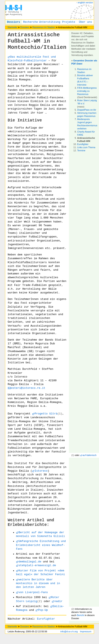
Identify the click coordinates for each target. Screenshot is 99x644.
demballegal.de (30, 562)
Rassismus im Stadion (44, 27)
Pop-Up (43, 610)
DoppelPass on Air (87, 110)
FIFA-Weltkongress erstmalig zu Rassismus (87, 91)
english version (85, 3)
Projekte (69, 22)
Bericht (80, 615)
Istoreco (41, 471)
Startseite (12, 27)
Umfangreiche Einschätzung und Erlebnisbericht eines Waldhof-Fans (41, 545)
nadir (58, 601)
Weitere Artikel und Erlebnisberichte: (31, 523)
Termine (81, 150)
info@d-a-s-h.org (69, 631)
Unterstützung (50, 22)
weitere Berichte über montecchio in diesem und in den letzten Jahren (38, 583)
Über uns (85, 22)
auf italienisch (89, 455)
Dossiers (14, 22)
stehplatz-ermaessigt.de (37, 565)
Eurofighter (83, 144)
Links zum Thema (86, 147)
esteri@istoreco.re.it (28, 388)
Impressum (86, 631)
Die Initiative (25, 120)
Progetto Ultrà (46, 414)
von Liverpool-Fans (33, 592)
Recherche (30, 22)
